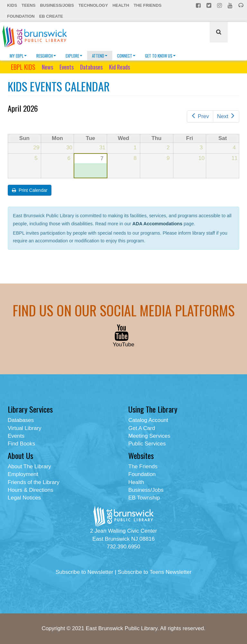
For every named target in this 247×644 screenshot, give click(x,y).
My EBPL (18, 56)
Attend (100, 56)
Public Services (147, 444)
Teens (28, 5)
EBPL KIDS (23, 67)
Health (121, 5)
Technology (93, 5)
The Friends (147, 5)
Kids (12, 5)
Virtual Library (25, 428)
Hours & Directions (31, 490)
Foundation (21, 16)
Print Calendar (30, 190)
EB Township (144, 498)
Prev (200, 116)
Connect (126, 56)
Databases (91, 67)
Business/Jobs (57, 5)
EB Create (51, 16)
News (47, 67)
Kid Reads (119, 67)
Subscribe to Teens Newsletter (155, 572)
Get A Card (142, 428)
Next (226, 116)
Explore (74, 56)
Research (46, 56)
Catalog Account (148, 420)
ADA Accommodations (157, 224)
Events (67, 67)
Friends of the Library (34, 482)
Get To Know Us (160, 56)
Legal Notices (24, 498)
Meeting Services (149, 436)
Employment (23, 474)
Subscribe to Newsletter (85, 572)
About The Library (29, 467)
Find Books (21, 444)
